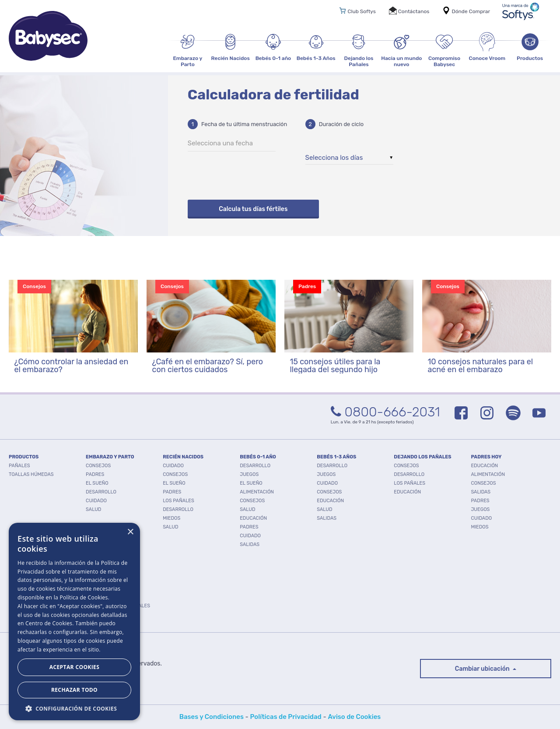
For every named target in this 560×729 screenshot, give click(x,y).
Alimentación (257, 492)
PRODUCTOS (24, 457)
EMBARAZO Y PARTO (110, 457)
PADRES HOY (486, 457)
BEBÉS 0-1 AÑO (258, 457)
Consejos (98, 466)
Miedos (171, 518)
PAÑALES (19, 466)
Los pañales (178, 501)
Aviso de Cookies (354, 717)
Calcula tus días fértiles (253, 209)
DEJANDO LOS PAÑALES (422, 457)
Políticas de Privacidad (286, 717)
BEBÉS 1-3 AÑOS (336, 457)
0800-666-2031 (385, 412)
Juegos (249, 474)
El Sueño (97, 483)
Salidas (250, 544)
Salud (93, 509)
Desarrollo (101, 492)
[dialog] (74, 622)
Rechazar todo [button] (74, 690)
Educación (253, 518)
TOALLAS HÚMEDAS (31, 474)
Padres (95, 474)
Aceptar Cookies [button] (74, 667)
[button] (74, 708)
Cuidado (96, 501)
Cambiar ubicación (483, 669)
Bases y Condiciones (212, 717)
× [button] (130, 532)
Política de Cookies (84, 597)
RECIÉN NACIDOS (183, 457)
